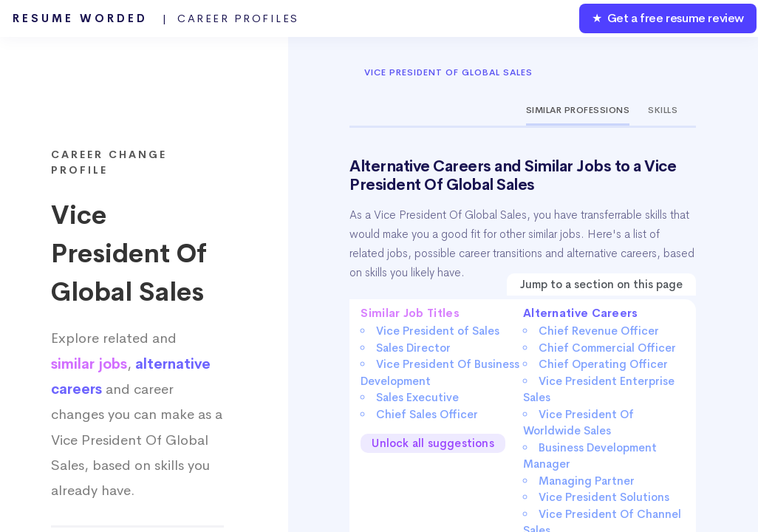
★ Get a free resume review (668, 18)
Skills (663, 110)
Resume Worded (156, 18)
